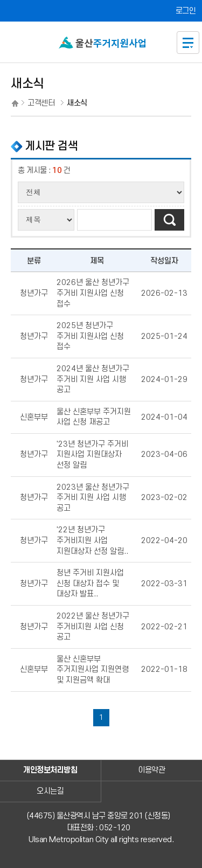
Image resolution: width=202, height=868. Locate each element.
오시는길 (50, 791)
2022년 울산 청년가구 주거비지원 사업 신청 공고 (93, 627)
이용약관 (151, 770)
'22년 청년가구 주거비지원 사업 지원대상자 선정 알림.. (92, 540)
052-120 (115, 828)
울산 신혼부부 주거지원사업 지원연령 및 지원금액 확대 (93, 670)
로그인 (186, 11)
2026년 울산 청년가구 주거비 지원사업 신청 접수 (93, 293)
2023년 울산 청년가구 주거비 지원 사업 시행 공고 (93, 498)
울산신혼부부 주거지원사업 (103, 44)
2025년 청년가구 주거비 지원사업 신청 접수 (90, 336)
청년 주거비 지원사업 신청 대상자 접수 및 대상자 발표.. (90, 584)
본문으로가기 (101, 0)
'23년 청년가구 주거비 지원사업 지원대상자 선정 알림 (92, 455)
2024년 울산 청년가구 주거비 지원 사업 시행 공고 (93, 379)
